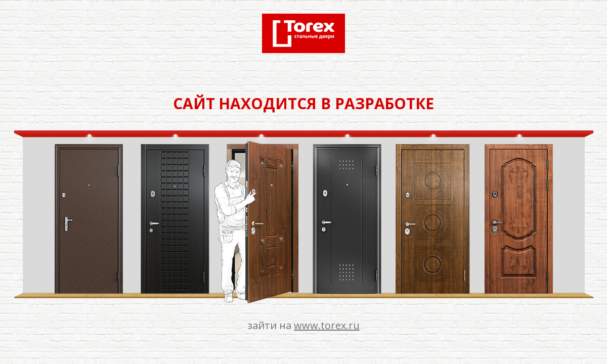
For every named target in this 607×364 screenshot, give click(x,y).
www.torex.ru (327, 325)
